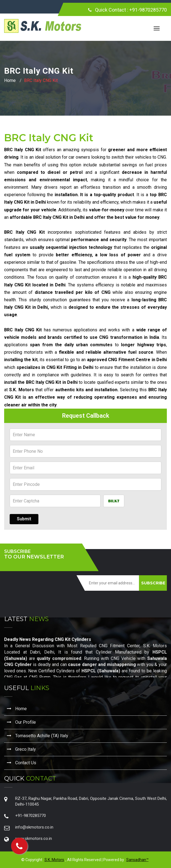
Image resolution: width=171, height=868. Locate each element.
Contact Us (22, 763)
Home (10, 80)
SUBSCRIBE (153, 583)
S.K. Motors (54, 860)
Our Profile (21, 722)
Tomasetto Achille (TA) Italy (38, 736)
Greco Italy (21, 749)
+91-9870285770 (148, 10)
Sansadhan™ (137, 860)
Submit (24, 519)
